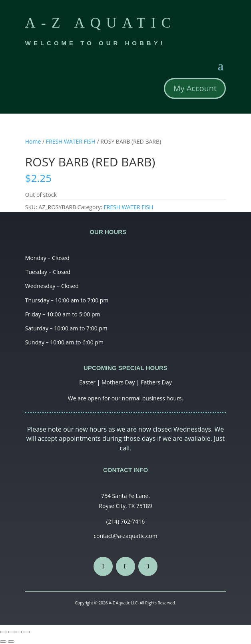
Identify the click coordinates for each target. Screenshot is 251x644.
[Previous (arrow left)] (3, 642)
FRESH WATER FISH (71, 141)
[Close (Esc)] (3, 632)
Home (33, 141)
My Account (195, 88)
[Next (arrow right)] (11, 642)
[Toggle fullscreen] (19, 632)
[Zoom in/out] (27, 632)
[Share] (11, 632)
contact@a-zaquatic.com (125, 536)
